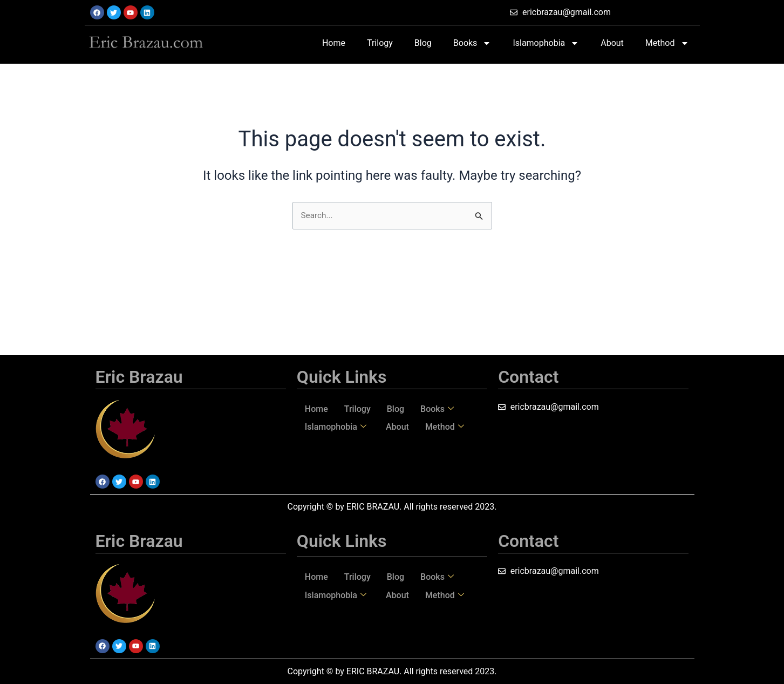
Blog (423, 43)
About (612, 43)
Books (472, 43)
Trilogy (380, 43)
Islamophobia (546, 43)
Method (667, 43)
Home (334, 43)
